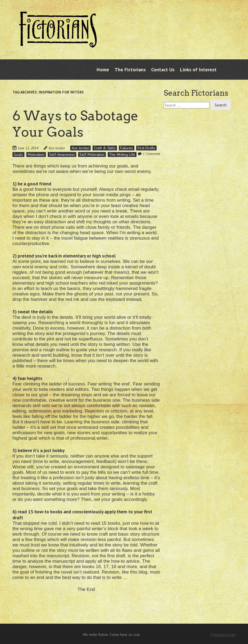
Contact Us (163, 70)
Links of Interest (198, 70)
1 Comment (151, 154)
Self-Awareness (62, 154)
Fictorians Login (223, 635)
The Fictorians (130, 70)
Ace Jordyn (57, 148)
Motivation (36, 154)
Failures (127, 148)
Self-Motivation (92, 154)
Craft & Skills (105, 148)
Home (103, 70)
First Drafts (146, 148)
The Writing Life (122, 154)
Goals (18, 154)
